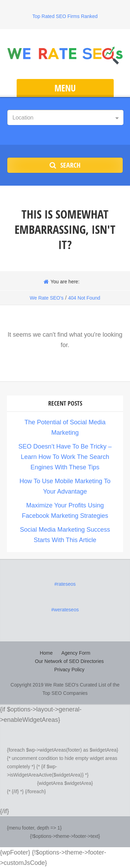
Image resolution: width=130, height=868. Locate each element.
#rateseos (65, 584)
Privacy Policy (69, 670)
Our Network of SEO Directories (69, 661)
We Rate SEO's (47, 298)
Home (46, 653)
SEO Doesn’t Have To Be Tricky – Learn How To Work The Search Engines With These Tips (65, 457)
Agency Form (76, 653)
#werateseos (65, 610)
